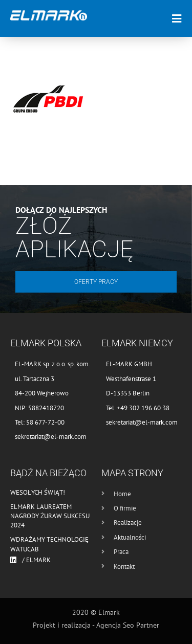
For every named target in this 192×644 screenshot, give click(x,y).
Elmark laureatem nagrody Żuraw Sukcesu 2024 (50, 516)
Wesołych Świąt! (38, 492)
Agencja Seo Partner (128, 625)
